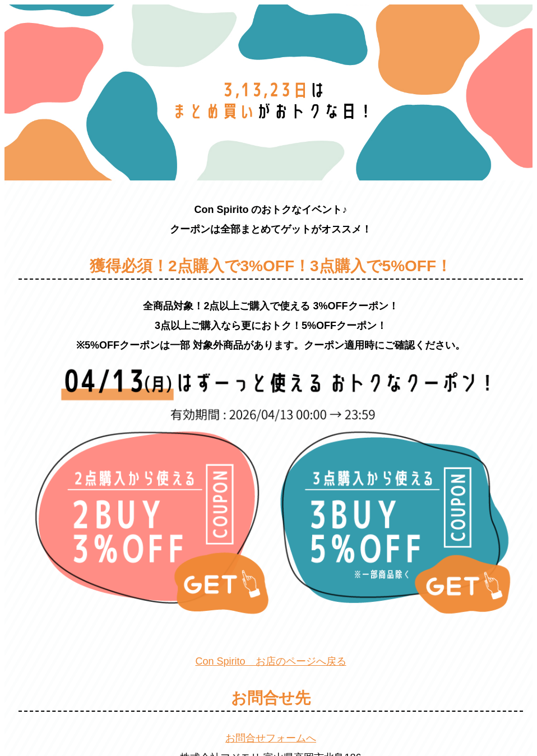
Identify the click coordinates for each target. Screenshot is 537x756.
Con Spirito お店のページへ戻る (270, 661)
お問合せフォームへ (271, 738)
